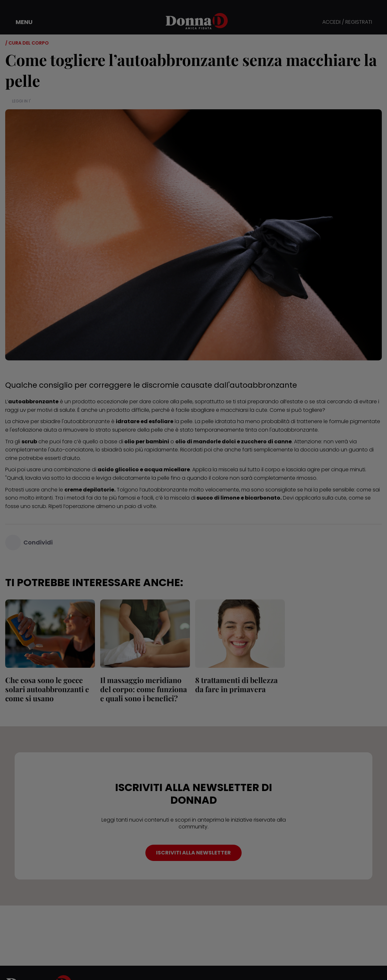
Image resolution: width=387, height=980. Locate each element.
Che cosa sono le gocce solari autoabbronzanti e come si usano (47, 689)
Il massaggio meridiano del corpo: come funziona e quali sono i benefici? (144, 689)
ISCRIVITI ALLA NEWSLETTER (193, 853)
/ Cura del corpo (27, 43)
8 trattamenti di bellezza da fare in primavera (236, 685)
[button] (20, 22)
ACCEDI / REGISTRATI (347, 22)
